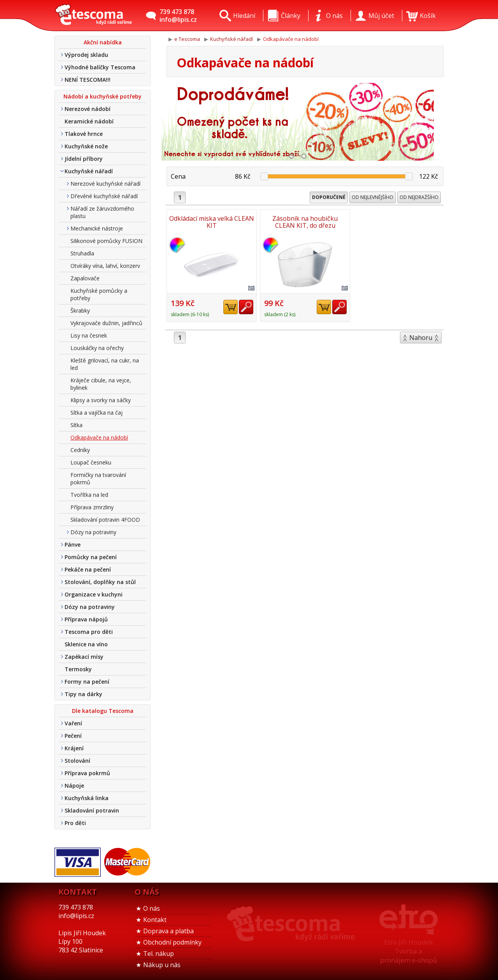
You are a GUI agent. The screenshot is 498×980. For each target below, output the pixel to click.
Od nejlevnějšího (373, 197)
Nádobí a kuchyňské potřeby (103, 96)
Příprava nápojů (86, 619)
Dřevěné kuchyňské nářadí (104, 196)
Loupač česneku (91, 462)
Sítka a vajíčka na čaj (96, 413)
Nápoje (74, 786)
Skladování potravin (92, 810)
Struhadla (82, 253)
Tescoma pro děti (89, 632)
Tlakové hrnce (84, 134)
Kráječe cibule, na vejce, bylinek (101, 384)
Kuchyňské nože (86, 146)
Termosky (78, 669)
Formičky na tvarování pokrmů (98, 479)
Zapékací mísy (84, 657)
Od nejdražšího (419, 197)
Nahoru (421, 338)
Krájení (74, 748)
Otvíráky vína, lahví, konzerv (105, 266)
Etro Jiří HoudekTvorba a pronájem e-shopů (409, 951)
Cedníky (80, 450)
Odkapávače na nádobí (99, 437)
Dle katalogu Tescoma (103, 711)
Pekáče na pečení (88, 569)
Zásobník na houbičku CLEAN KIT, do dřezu (305, 222)
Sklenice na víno (86, 644)
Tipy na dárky (83, 694)
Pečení (73, 736)
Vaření (73, 723)
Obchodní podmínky (172, 942)
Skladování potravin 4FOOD (105, 520)
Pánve (73, 545)
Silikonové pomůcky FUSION (106, 241)
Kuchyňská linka (87, 798)
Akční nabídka (103, 42)
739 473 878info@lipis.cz (178, 16)
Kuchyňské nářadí (89, 171)
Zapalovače (85, 278)
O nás (152, 908)
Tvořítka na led (89, 495)
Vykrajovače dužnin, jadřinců (106, 323)
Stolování (77, 761)
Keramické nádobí (89, 121)
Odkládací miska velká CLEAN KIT (212, 222)
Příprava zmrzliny (92, 507)
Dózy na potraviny (93, 532)
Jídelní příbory (84, 159)
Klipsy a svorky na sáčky (101, 400)
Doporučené (329, 197)
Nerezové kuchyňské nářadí (105, 184)
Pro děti (75, 823)
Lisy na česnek (89, 335)
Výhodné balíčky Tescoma (100, 67)
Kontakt (155, 920)
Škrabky (80, 311)
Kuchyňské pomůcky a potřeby (99, 294)
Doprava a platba (168, 931)
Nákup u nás (162, 965)
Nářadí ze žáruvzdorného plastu (102, 212)
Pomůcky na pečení (91, 557)
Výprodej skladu (86, 55)
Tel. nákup (159, 954)
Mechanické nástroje (97, 228)
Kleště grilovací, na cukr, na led (105, 364)
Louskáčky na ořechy (97, 348)
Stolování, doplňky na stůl (100, 582)
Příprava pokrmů (87, 773)
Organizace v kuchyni (94, 594)
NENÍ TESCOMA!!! (88, 80)
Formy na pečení (87, 682)
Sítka (76, 425)
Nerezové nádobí (88, 109)
